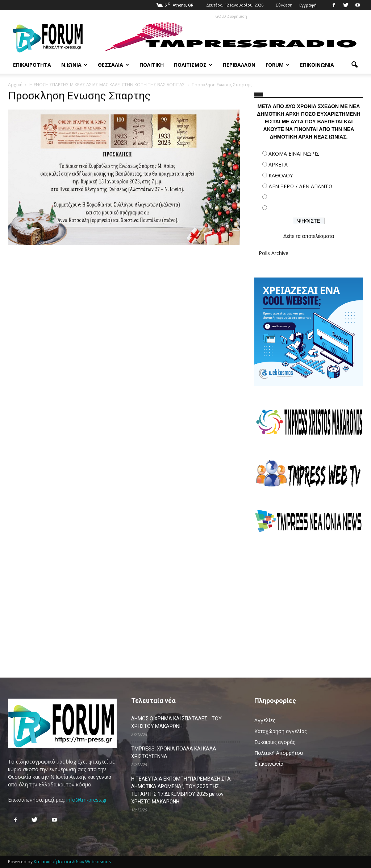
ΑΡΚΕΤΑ (278, 164)
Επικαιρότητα (32, 65)
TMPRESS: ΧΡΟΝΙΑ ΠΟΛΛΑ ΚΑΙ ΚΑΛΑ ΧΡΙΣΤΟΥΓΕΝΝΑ (174, 752)
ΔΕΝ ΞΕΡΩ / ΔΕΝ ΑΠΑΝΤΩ (301, 186)
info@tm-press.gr (87, 800)
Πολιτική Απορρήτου (279, 753)
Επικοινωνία (317, 65)
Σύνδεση (284, 5)
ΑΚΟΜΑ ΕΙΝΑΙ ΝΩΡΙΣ (294, 154)
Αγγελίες (265, 720)
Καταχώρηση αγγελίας (280, 731)
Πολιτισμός (193, 65)
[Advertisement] (309, 602)
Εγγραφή (308, 5)
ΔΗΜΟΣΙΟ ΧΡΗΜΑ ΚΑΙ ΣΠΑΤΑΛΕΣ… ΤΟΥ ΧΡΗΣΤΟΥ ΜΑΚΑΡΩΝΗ (176, 722)
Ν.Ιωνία (74, 65)
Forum (278, 65)
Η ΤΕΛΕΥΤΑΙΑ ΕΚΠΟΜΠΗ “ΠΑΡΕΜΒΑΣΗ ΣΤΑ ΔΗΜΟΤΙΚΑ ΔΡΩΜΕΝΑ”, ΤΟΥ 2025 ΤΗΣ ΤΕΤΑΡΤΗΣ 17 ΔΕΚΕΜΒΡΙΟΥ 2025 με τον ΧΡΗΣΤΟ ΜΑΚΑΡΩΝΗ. (181, 790)
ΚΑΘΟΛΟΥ (281, 175)
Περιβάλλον (239, 65)
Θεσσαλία (113, 65)
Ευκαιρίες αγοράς (275, 742)
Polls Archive (274, 253)
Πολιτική (152, 65)
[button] (354, 65)
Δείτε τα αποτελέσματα (309, 236)
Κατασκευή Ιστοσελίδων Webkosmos (72, 862)
